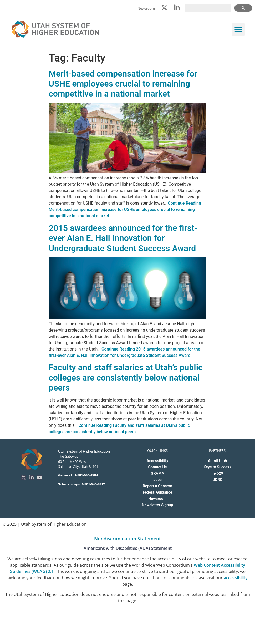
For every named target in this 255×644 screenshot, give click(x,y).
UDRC (217, 480)
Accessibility (157, 461)
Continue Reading (125, 209)
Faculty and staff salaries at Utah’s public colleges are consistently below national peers (126, 377)
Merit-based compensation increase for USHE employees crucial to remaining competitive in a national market (123, 84)
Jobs (157, 480)
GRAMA (158, 473)
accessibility (236, 578)
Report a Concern (157, 486)
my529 (217, 473)
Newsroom (157, 499)
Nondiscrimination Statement (127, 539)
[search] (208, 8)
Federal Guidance (157, 492)
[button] (238, 29)
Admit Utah (217, 461)
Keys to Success (217, 467)
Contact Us (158, 467)
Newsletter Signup (157, 505)
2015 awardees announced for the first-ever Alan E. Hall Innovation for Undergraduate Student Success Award (123, 238)
